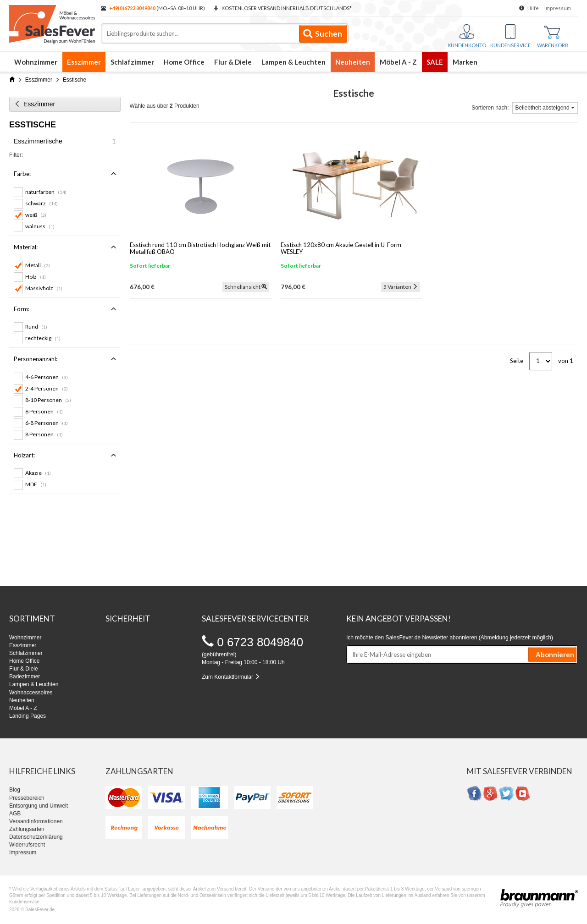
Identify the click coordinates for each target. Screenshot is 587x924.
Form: (65, 309)
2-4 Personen (47, 388)
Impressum (558, 8)
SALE (435, 62)
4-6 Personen (47, 377)
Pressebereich (27, 798)
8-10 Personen (48, 400)
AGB (15, 814)
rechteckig (43, 338)
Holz (36, 277)
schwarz (42, 203)
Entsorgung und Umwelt (39, 806)
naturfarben (46, 192)
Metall (38, 265)
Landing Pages (28, 716)
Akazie (38, 473)
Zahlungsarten (27, 829)
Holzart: (65, 455)
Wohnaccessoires (31, 693)
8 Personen (44, 434)
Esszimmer (84, 62)
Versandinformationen (36, 821)
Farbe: (65, 174)
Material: (65, 247)
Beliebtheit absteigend (545, 108)
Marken (465, 62)
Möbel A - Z (398, 62)
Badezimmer (25, 676)
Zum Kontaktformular (231, 677)
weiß (36, 215)
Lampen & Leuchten (293, 62)
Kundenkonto (467, 36)
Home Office (184, 62)
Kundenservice (510, 36)
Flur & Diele (233, 62)
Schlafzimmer (132, 62)
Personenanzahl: (65, 359)
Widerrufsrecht (27, 845)
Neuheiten (353, 62)
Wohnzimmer (36, 62)
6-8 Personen (47, 423)
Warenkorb (553, 37)
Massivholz (44, 288)
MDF (36, 484)
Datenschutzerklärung (36, 837)
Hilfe (533, 8)
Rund (36, 327)
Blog (15, 790)
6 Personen (44, 411)
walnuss (40, 226)
